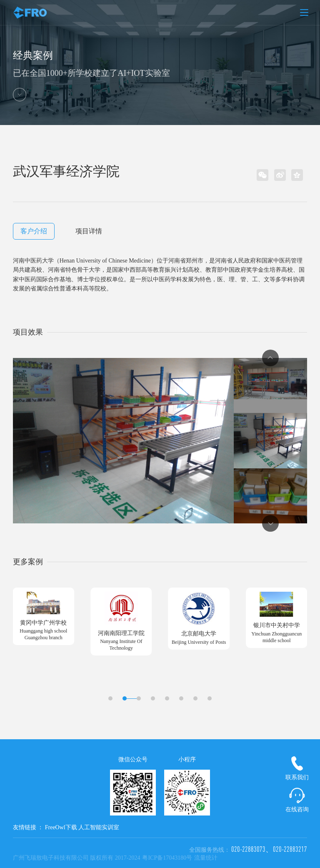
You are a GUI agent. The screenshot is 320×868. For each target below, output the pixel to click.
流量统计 (206, 858)
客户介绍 (34, 231)
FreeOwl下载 (61, 827)
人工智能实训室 (99, 827)
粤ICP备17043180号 (167, 858)
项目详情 (89, 231)
